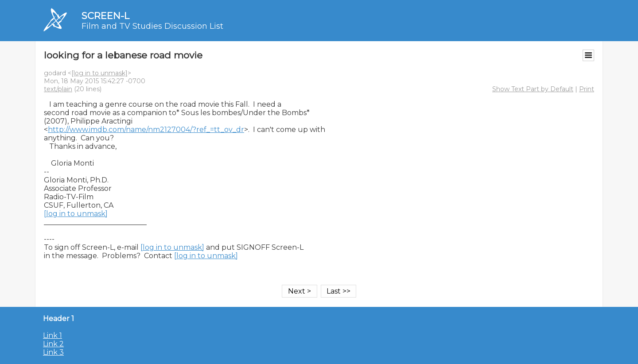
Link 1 (53, 335)
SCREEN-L (105, 16)
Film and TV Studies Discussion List (152, 26)
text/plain (58, 89)
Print (587, 89)
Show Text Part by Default (533, 89)
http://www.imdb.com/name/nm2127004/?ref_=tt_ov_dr (146, 130)
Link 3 (53, 352)
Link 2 (53, 344)
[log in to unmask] (99, 73)
